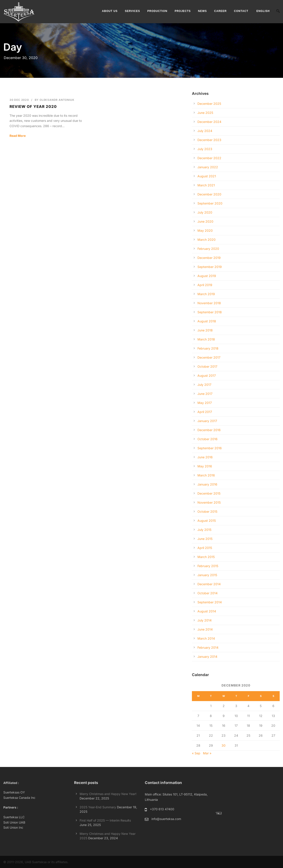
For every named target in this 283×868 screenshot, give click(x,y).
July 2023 (205, 149)
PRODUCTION (157, 11)
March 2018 (206, 339)
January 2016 (207, 484)
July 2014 (205, 620)
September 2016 (210, 448)
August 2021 (207, 176)
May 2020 (205, 230)
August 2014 (207, 611)
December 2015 (209, 493)
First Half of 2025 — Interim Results (105, 820)
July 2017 (204, 385)
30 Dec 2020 (19, 100)
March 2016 (206, 475)
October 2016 (207, 439)
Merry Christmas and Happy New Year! (108, 794)
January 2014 (207, 657)
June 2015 (205, 539)
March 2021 (206, 185)
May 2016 (205, 466)
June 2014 (205, 629)
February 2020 (208, 249)
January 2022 (208, 167)
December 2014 (209, 584)
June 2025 (205, 113)
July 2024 (205, 131)
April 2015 (205, 548)
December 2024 (209, 122)
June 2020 (205, 221)
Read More (18, 136)
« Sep (196, 753)
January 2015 (207, 575)
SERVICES (132, 11)
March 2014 (206, 638)
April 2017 (205, 412)
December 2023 (209, 140)
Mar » (207, 753)
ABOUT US (110, 11)
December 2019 (209, 258)
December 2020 (209, 194)
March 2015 (206, 557)
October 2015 (207, 511)
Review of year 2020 (33, 107)
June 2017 (205, 394)
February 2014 (208, 647)
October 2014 (207, 593)
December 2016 (209, 430)
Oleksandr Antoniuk (57, 100)
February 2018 (208, 348)
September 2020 (210, 203)
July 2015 (204, 530)
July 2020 (205, 212)
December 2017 (209, 357)
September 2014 (210, 602)
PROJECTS (183, 11)
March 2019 (206, 294)
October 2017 (207, 366)
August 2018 (207, 321)
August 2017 (207, 376)
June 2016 (205, 457)
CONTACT (241, 11)
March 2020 (207, 240)
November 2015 (209, 502)
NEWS (203, 11)
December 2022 (209, 158)
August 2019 (207, 276)
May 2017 (205, 403)
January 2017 (207, 421)
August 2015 (207, 521)
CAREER (221, 11)
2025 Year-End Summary (98, 807)
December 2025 (209, 104)
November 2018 (209, 303)
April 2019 (205, 285)
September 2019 (210, 267)
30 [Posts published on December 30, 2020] (224, 745)
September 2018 (210, 312)
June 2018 (205, 330)
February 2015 (208, 566)
